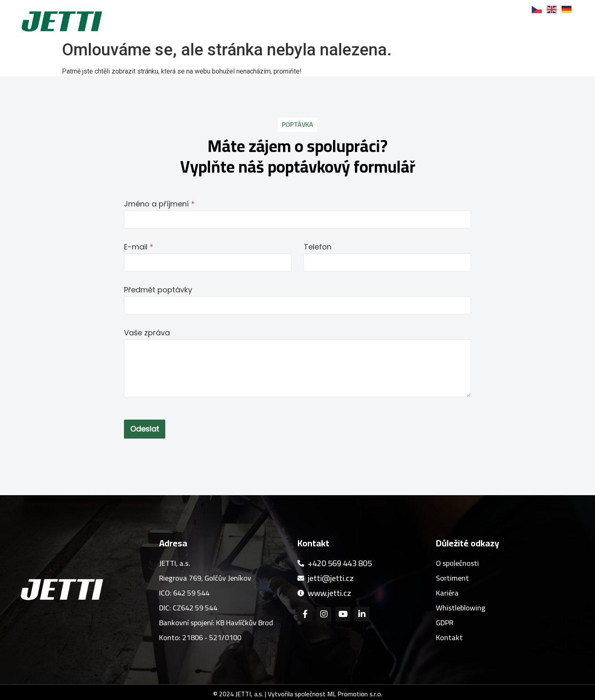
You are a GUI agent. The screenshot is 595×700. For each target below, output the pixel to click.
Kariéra (459, 26)
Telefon (318, 247)
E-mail (139, 247)
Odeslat (145, 429)
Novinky (507, 26)
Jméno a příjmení (159, 204)
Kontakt (557, 26)
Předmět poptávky (158, 290)
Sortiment (344, 26)
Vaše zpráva (147, 333)
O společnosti (272, 26)
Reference (406, 26)
